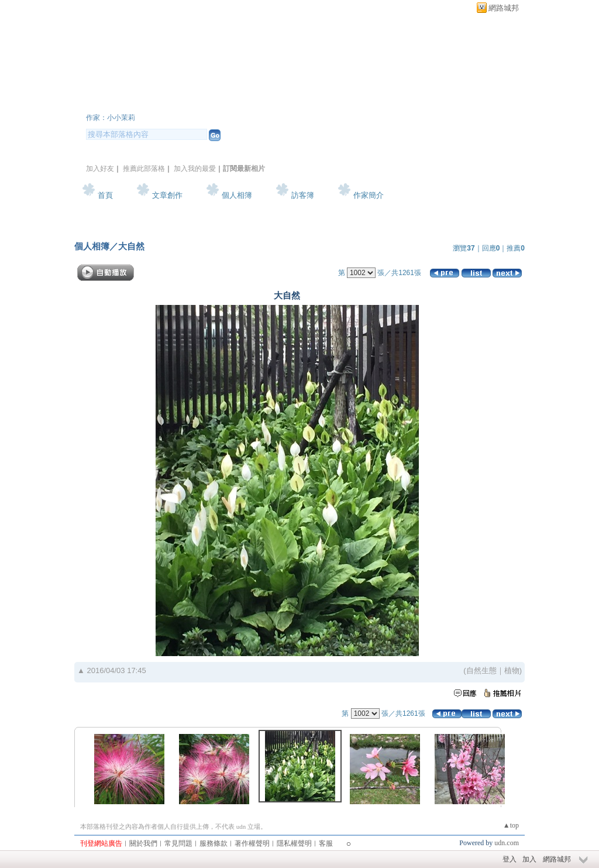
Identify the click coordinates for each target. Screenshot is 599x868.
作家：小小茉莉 (111, 118)
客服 (326, 843)
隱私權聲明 (294, 843)
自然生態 (481, 670)
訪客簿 (303, 195)
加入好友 (100, 169)
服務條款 (214, 843)
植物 (512, 670)
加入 (529, 859)
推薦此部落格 (144, 169)
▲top (511, 825)
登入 (510, 859)
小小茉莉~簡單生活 (161, 102)
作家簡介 (369, 195)
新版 (288, 102)
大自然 (131, 246)
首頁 (105, 195)
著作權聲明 (252, 843)
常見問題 (178, 843)
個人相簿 (237, 195)
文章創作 (167, 195)
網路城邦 (504, 8)
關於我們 (143, 843)
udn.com (507, 843)
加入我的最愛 (195, 169)
